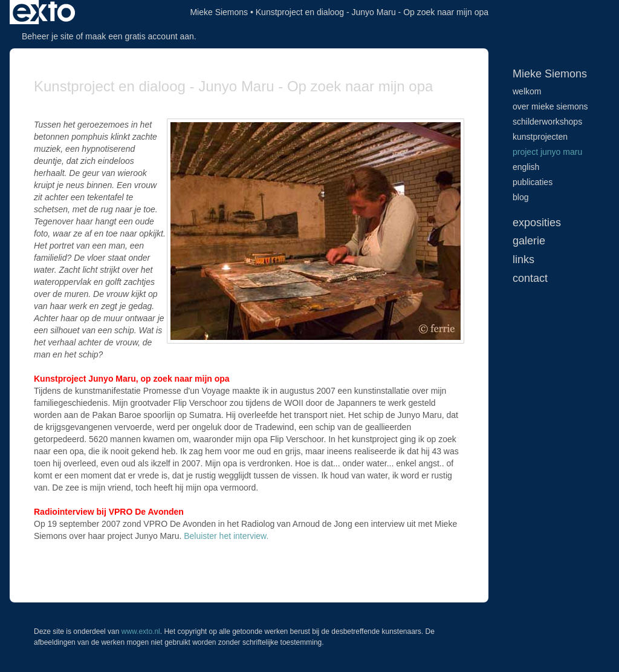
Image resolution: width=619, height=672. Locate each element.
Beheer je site (48, 36)
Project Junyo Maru (547, 152)
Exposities (537, 223)
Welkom (527, 91)
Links (523, 259)
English (526, 167)
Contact (530, 278)
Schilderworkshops (547, 122)
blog (520, 197)
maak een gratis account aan (140, 36)
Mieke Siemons (219, 12)
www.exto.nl (141, 631)
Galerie (529, 241)
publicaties (533, 182)
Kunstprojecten (540, 137)
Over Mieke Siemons (550, 106)
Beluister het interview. (226, 536)
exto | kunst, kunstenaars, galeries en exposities (44, 12)
